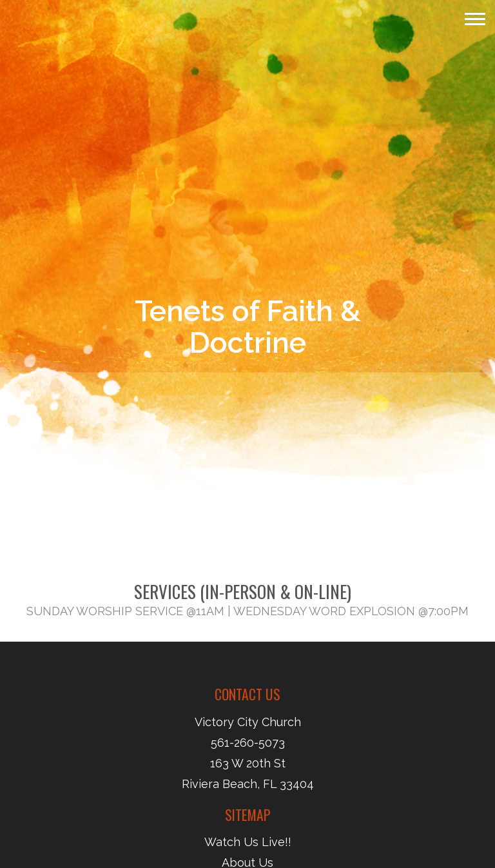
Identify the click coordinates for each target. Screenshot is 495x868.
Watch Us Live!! (248, 842)
